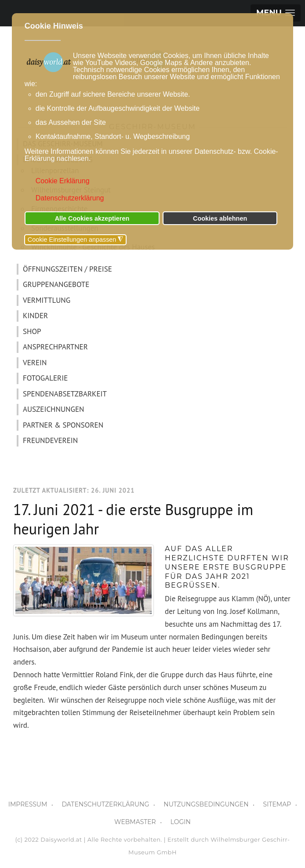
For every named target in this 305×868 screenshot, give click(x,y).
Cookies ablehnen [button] (220, 218)
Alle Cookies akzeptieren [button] (92, 218)
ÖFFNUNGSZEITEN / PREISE (67, 269)
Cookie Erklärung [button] (63, 181)
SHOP (32, 331)
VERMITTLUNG (47, 300)
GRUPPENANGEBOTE (56, 284)
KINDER (35, 316)
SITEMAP (277, 804)
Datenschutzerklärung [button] (70, 198)
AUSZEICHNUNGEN (53, 409)
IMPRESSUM (28, 804)
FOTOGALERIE (45, 378)
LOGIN (181, 822)
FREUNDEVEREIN (50, 440)
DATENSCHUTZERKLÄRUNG (105, 804)
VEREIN (35, 363)
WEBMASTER (135, 822)
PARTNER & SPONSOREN (63, 425)
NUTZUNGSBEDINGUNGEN (206, 804)
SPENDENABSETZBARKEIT (65, 394)
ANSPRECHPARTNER (55, 347)
